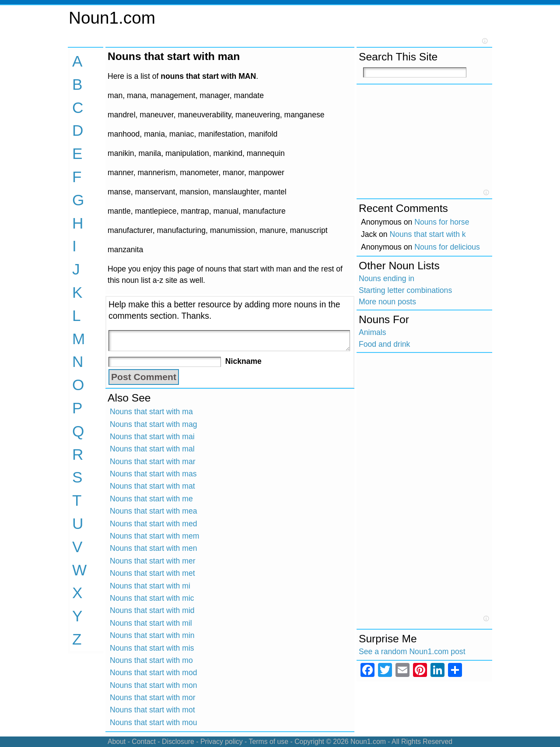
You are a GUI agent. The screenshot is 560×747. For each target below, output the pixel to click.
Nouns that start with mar (153, 462)
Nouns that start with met (152, 573)
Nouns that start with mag (154, 424)
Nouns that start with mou (154, 722)
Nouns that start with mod (154, 673)
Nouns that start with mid (152, 610)
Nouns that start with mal (152, 449)
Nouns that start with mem (154, 536)
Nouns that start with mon (154, 685)
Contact (144, 742)
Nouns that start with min (152, 635)
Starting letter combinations (405, 290)
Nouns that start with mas (153, 474)
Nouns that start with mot (152, 710)
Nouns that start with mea (154, 511)
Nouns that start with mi (150, 586)
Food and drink (384, 344)
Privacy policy (222, 742)
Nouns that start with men (154, 548)
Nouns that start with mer (153, 561)
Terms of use (268, 742)
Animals (373, 332)
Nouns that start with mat (152, 486)
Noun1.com (112, 18)
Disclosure (178, 742)
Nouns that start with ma (151, 412)
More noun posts (387, 302)
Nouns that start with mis (152, 648)
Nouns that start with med (154, 524)
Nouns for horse (442, 222)
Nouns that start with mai (152, 437)
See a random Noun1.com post (412, 652)
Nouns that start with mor (153, 698)
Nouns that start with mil (151, 623)
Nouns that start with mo (151, 660)
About (117, 742)
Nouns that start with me (151, 499)
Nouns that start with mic (152, 598)
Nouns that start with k (428, 234)
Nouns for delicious (447, 247)
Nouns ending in (387, 278)
